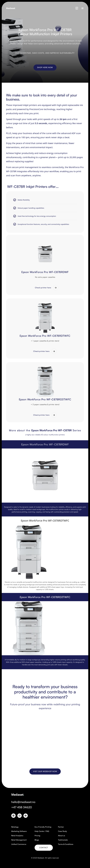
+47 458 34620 (22, 807)
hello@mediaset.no (23, 802)
